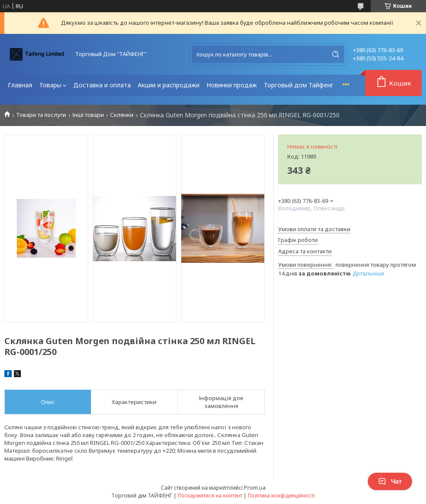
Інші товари (88, 115)
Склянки (122, 115)
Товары (50, 85)
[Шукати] (336, 54)
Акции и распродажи (169, 85)
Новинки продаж (232, 85)
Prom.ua (255, 487)
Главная (20, 85)
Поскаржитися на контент (210, 496)
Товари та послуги (41, 115)
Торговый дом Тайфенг (299, 85)
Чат (390, 481)
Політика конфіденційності (281, 496)
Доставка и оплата (102, 85)
